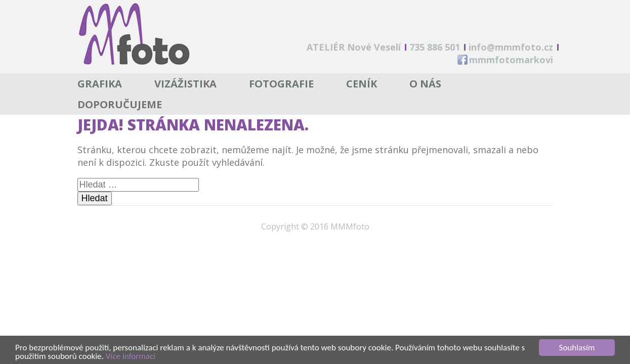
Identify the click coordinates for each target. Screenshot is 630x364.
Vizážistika (185, 84)
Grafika (100, 84)
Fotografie (281, 84)
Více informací (131, 357)
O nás (425, 84)
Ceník (362, 84)
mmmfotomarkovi (511, 60)
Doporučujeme (120, 104)
